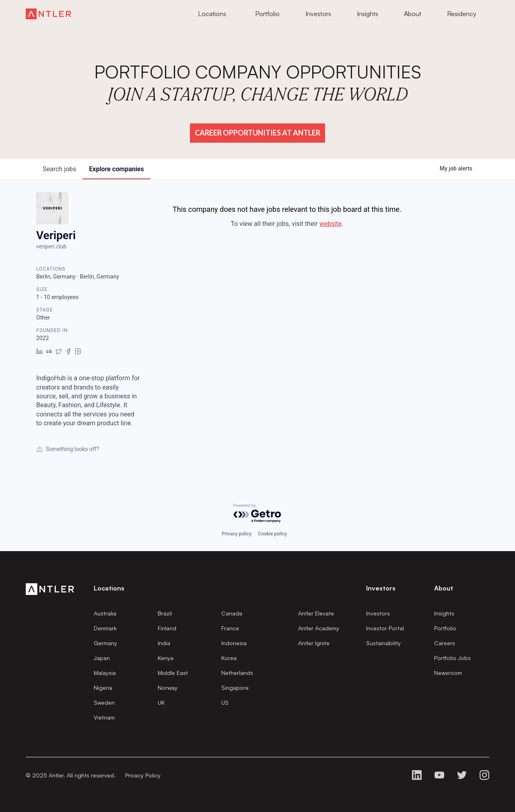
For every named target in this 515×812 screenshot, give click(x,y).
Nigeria (103, 688)
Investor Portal (385, 628)
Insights (444, 613)
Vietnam (104, 717)
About (444, 588)
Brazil (165, 613)
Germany (105, 643)
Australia (105, 613)
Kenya (166, 658)
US (225, 702)
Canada (232, 613)
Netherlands (237, 673)
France (230, 628)
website (331, 224)
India (164, 643)
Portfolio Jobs (452, 658)
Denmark (105, 628)
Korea (229, 658)
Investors (378, 613)
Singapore (235, 688)
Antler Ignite (314, 643)
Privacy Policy (143, 775)
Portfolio (445, 628)
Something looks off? (68, 449)
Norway (168, 688)
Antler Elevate (316, 613)
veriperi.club (51, 246)
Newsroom (448, 673)
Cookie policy (272, 534)
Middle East (173, 673)
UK (161, 702)
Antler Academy (319, 628)
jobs (59, 169)
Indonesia (234, 643)
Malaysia (105, 673)
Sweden (104, 702)
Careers (445, 643)
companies (116, 169)
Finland (167, 628)
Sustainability (383, 643)
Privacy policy (237, 534)
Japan (102, 658)
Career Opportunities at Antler (257, 133)
